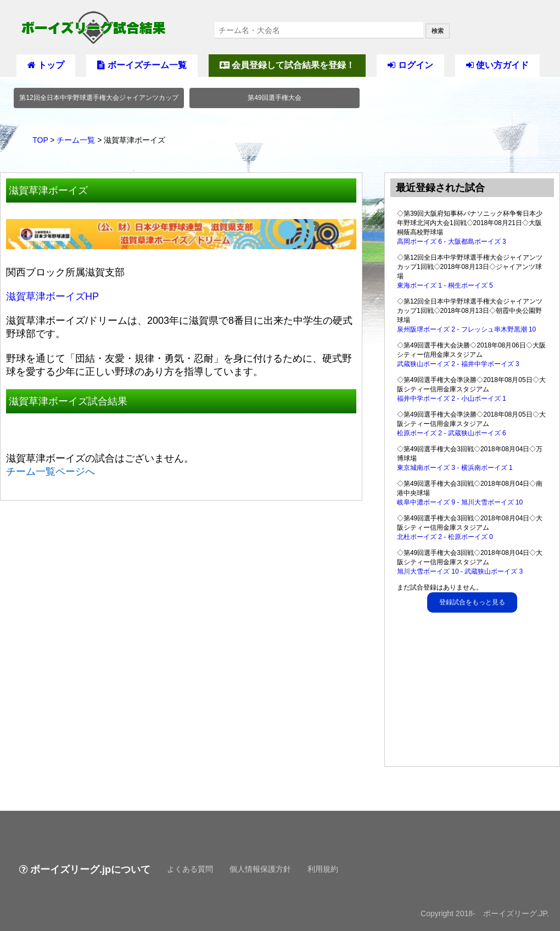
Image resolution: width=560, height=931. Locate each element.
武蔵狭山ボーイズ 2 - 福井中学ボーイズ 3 (458, 364)
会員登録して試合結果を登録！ (287, 65)
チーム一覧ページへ (51, 472)
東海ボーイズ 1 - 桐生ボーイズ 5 (445, 285)
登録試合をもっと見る (472, 602)
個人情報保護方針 (260, 869)
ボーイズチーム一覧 (142, 65)
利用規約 (323, 869)
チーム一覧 (76, 140)
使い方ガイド (497, 65)
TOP (40, 140)
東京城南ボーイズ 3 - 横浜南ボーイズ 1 (455, 468)
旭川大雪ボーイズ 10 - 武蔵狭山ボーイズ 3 (460, 571)
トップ (46, 65)
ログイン (410, 65)
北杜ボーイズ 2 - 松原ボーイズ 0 (445, 537)
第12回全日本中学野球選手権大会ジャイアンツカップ (99, 98)
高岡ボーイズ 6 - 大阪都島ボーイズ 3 (452, 242)
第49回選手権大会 (274, 98)
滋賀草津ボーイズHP (52, 296)
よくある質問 (190, 869)
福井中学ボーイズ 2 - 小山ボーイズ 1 (452, 399)
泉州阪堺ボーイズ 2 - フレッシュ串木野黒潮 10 (466, 329)
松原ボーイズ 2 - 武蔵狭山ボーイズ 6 (452, 433)
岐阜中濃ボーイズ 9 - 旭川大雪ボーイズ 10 (460, 502)
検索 (438, 31)
